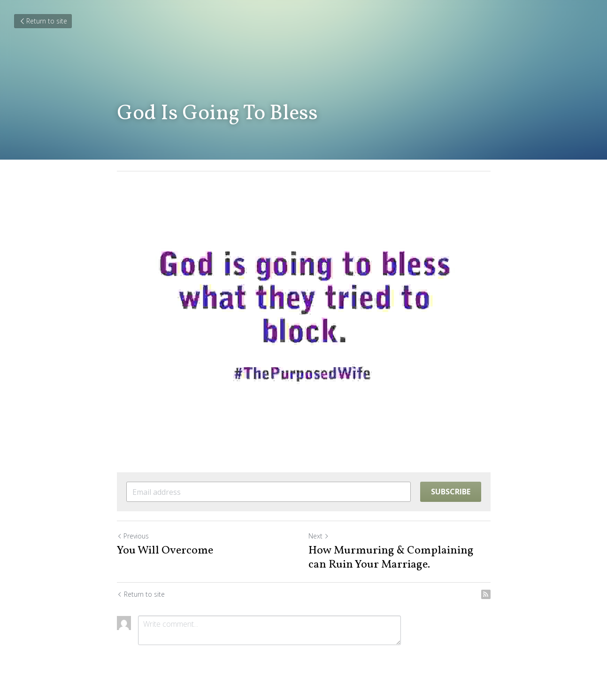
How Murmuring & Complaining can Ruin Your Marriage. (391, 558)
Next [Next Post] (319, 536)
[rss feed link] (486, 594)
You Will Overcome (165, 551)
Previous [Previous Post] (133, 536)
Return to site (43, 21)
